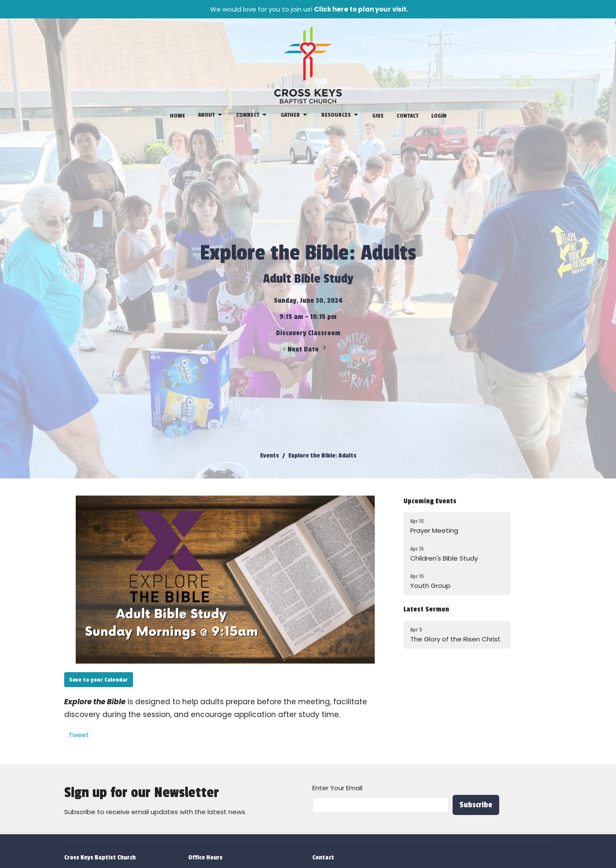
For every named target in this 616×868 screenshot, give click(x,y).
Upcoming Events (430, 501)
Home (178, 116)
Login (439, 116)
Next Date (308, 348)
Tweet (79, 735)
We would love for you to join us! (309, 9)
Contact (407, 116)
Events (269, 456)
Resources (340, 115)
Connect (252, 115)
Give (378, 116)
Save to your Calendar (99, 680)
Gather (295, 115)
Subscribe (476, 805)
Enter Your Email (337, 788)
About (211, 115)
